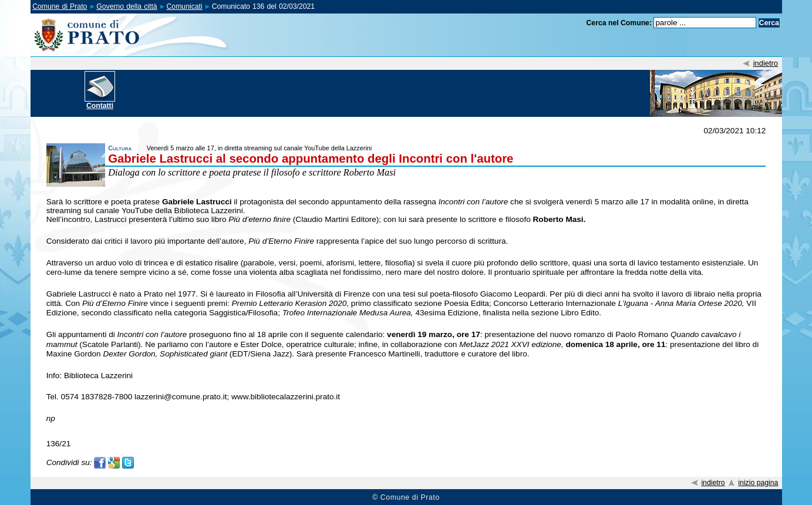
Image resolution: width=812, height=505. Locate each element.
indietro (766, 63)
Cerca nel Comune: (619, 23)
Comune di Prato (60, 6)
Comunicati (185, 6)
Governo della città (127, 6)
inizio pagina (758, 483)
